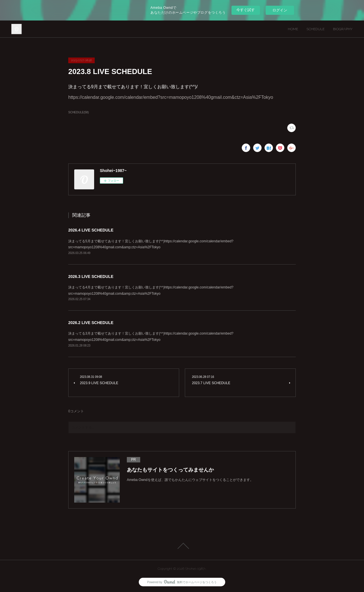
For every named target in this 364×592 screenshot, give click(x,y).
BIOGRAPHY (343, 29)
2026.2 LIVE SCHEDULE (91, 323)
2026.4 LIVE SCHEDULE (91, 230)
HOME (293, 29)
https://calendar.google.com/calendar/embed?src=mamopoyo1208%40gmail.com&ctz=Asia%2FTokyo (171, 97)
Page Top (182, 546)
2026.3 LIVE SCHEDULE (91, 276)
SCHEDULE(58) (78, 112)
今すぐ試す (246, 10)
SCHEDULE (316, 29)
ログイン (280, 10)
